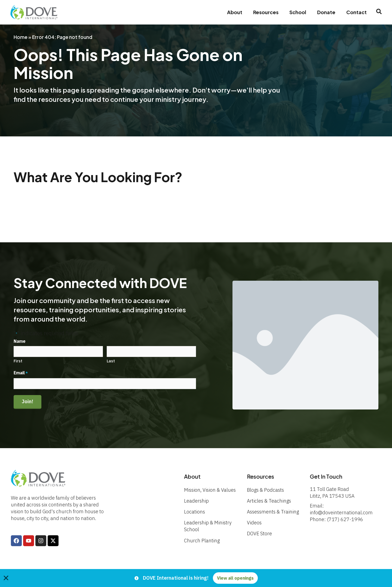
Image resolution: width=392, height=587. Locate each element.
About (234, 12)
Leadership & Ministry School (208, 526)
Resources (265, 12)
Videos (254, 523)
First (18, 361)
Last (111, 361)
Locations (195, 512)
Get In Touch (326, 476)
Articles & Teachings (269, 501)
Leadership (196, 501)
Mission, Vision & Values (210, 490)
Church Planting (202, 541)
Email (21, 373)
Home (21, 37)
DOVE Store (259, 534)
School (297, 12)
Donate (326, 12)
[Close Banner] (6, 578)
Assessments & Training (273, 512)
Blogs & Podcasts (265, 490)
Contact (356, 12)
